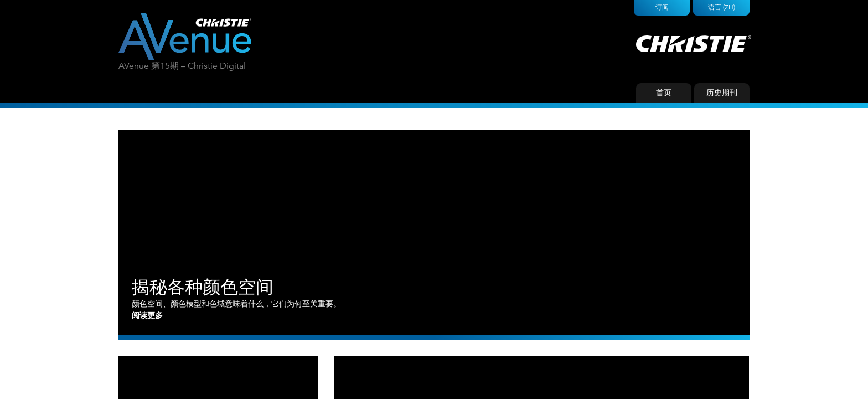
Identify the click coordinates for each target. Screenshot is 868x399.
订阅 (662, 7)
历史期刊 (722, 93)
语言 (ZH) (722, 7)
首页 (664, 93)
